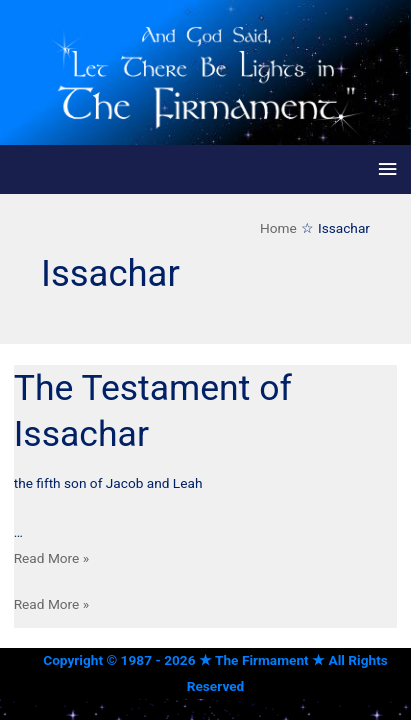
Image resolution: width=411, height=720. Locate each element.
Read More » (52, 558)
